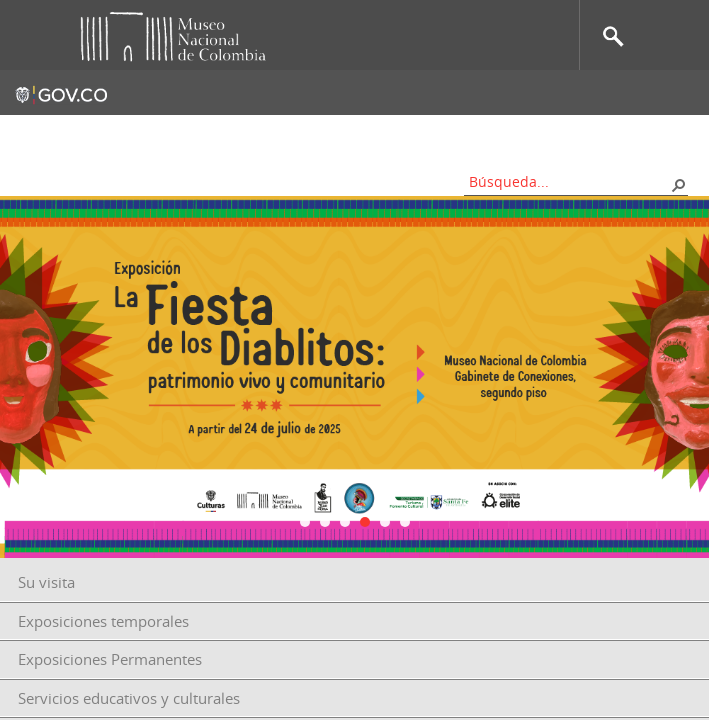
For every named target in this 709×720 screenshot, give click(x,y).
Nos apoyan (456, 135)
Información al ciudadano (605, 135)
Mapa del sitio (346, 135)
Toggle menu (29, 35)
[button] (678, 184)
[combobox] (569, 181)
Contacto (245, 135)
